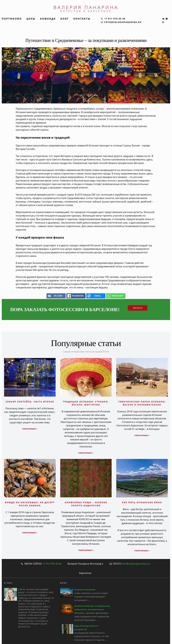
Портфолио (12, 19)
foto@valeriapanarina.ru (136, 564)
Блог (65, 19)
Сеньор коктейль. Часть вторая (30, 402)
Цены (31, 19)
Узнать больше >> (30, 429)
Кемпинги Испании (85, 590)
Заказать (138, 308)
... (89, 600)
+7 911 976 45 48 (52, 564)
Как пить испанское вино (142, 502)
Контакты (82, 19)
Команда (48, 19)
